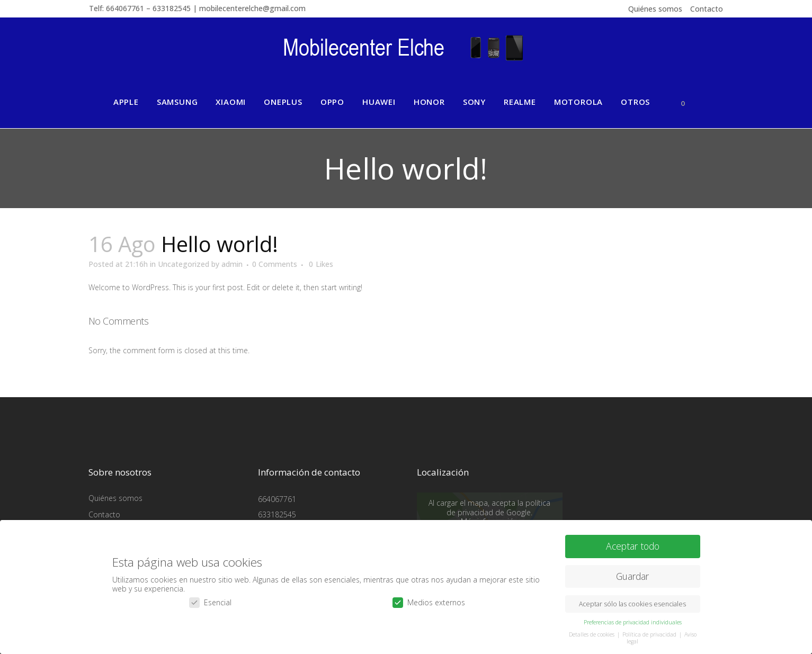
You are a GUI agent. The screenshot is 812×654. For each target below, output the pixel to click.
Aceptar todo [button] (633, 545)
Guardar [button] (632, 576)
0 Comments (275, 264)
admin (232, 264)
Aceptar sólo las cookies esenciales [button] (632, 603)
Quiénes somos (655, 9)
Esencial (210, 602)
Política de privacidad (650, 634)
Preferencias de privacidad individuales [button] (633, 622)
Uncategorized (184, 264)
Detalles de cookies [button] (592, 634)
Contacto (707, 9)
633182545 (277, 514)
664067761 (277, 499)
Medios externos (429, 602)
